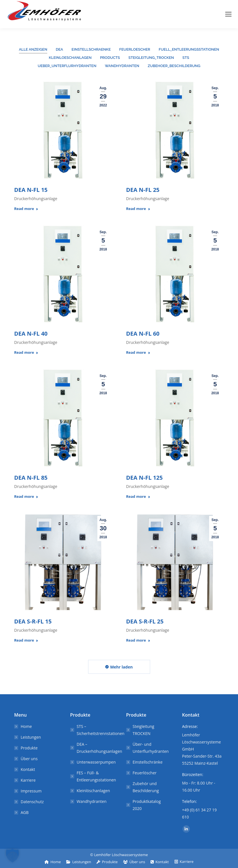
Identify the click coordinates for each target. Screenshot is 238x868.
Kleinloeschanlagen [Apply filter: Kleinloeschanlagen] (70, 58)
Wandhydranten (92, 801)
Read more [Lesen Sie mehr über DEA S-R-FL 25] (138, 640)
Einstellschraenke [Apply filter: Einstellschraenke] (91, 49)
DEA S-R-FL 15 (33, 621)
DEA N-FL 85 (31, 478)
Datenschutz (32, 802)
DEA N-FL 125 (144, 478)
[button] (12, 856)
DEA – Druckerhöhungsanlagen (99, 748)
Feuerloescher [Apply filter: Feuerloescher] (135, 49)
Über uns (29, 759)
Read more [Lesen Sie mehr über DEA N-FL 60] (138, 352)
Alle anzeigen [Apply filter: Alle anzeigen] (33, 49)
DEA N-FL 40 (31, 334)
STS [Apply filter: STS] (186, 58)
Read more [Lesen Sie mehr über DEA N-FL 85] (26, 497)
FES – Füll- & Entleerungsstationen (96, 776)
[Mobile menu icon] (228, 14)
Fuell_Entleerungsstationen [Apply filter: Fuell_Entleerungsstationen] (189, 49)
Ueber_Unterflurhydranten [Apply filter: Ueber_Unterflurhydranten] (67, 66)
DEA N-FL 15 (31, 190)
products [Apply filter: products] (110, 58)
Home (26, 726)
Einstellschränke (148, 762)
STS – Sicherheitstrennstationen (101, 730)
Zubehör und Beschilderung (146, 787)
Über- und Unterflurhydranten (151, 748)
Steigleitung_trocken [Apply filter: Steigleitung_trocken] (151, 58)
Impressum (31, 791)
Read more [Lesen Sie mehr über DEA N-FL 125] (138, 497)
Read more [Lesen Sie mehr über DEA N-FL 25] (138, 209)
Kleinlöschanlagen (93, 791)
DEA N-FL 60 (143, 334)
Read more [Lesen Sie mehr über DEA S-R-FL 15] (26, 640)
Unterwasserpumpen (96, 762)
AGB (25, 812)
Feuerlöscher (145, 773)
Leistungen (31, 737)
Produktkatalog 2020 (147, 805)
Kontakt (28, 769)
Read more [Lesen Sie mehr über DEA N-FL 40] (26, 352)
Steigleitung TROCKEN (143, 730)
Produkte (29, 748)
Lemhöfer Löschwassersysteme (121, 855)
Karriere (28, 780)
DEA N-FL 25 (143, 190)
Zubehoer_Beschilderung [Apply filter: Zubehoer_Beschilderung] (174, 66)
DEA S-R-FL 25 (145, 621)
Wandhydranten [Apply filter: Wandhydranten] (122, 66)
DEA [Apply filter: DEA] (59, 49)
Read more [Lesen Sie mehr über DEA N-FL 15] (26, 209)
